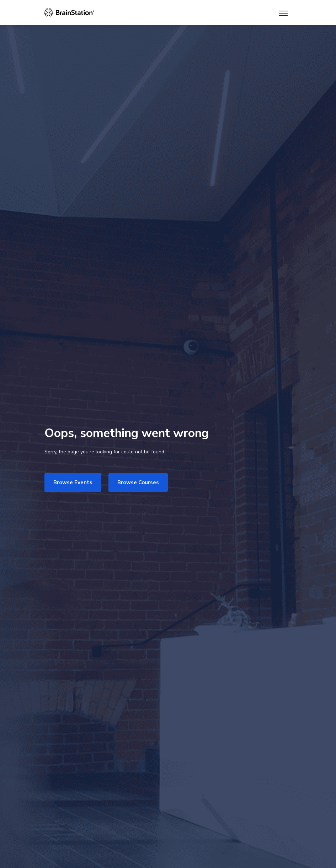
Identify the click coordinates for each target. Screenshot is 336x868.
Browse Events (73, 482)
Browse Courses (138, 482)
